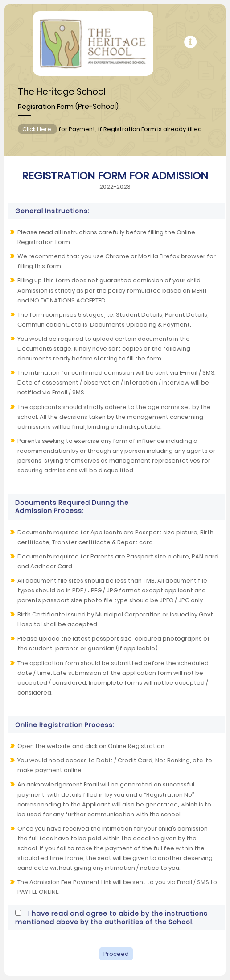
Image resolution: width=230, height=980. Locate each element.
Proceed (116, 954)
